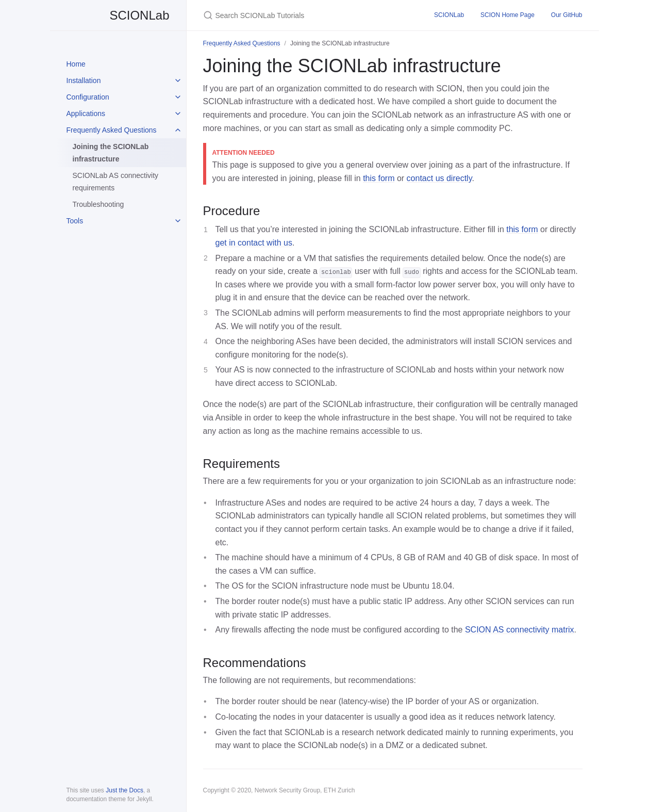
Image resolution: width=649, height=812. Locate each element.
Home (76, 64)
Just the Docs (124, 790)
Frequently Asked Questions (112, 130)
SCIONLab (118, 15)
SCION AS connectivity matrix (520, 630)
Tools (75, 221)
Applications (86, 113)
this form (379, 178)
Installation (84, 80)
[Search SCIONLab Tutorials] (306, 15)
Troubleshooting (98, 204)
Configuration (88, 97)
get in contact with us (254, 243)
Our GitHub (567, 15)
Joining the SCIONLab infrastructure (111, 153)
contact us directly (439, 178)
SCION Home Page (507, 15)
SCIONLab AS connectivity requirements (116, 182)
